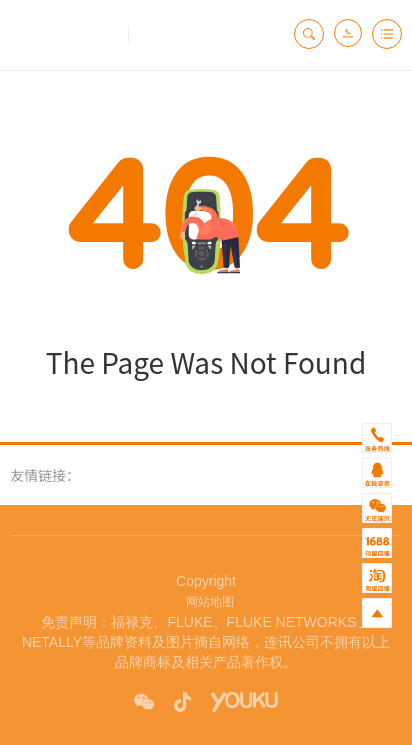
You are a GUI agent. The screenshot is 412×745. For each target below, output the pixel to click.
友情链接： (45, 475)
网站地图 (207, 602)
